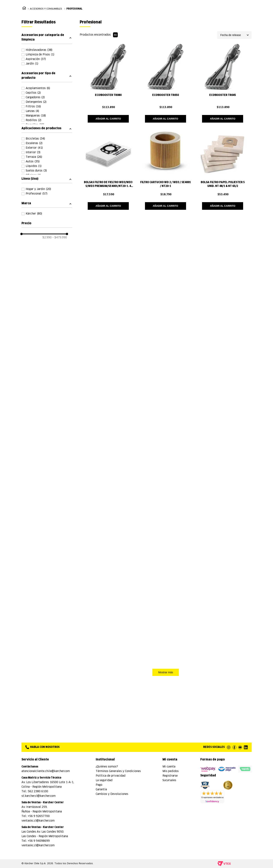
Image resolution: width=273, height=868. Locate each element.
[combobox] (159, 14)
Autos (33, 190)
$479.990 (60, 322)
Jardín (32, 92)
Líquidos (34, 194)
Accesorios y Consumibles (46, 37)
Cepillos (33, 121)
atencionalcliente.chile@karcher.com (46, 771)
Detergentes (36, 130)
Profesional (74, 37)
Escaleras (34, 172)
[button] (47, 65)
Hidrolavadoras (39, 78)
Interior (33, 181)
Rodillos (33, 148)
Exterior (34, 176)
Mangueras (36, 144)
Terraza (34, 185)
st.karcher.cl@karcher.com (39, 796)
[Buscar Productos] (202, 14)
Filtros (33, 135)
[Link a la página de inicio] (24, 37)
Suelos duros (36, 199)
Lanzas (32, 139)
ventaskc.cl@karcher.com (38, 821)
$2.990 (47, 322)
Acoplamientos (38, 116)
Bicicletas (35, 167)
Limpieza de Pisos (40, 83)
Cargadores (35, 126)
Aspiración (36, 87)
